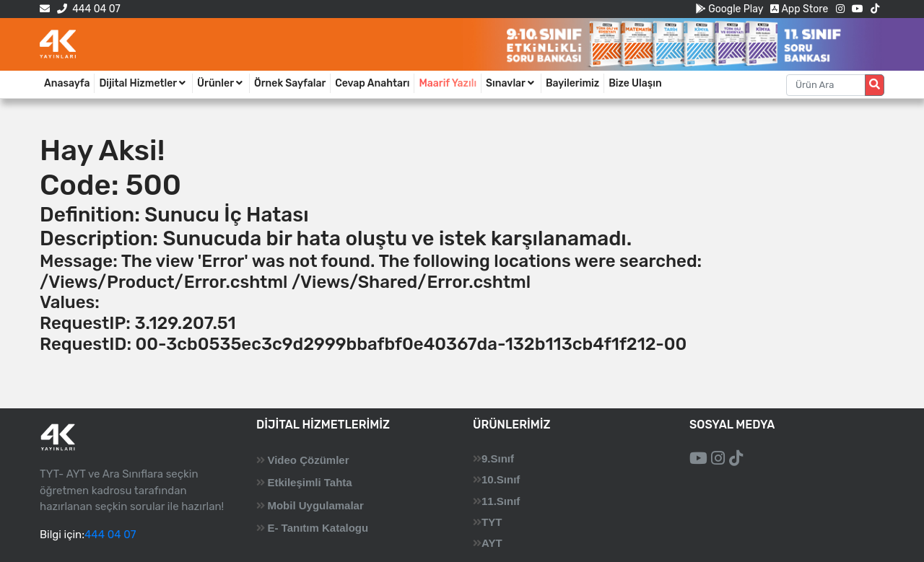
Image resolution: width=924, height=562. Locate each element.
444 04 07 (88, 9)
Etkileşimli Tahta (309, 482)
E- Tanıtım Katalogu (318, 528)
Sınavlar (511, 83)
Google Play (729, 9)
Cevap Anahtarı (372, 83)
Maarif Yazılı (448, 83)
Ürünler (221, 83)
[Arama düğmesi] (875, 85)
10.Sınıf (501, 479)
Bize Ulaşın (635, 83)
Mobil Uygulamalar (315, 505)
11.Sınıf (501, 501)
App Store (799, 9)
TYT (492, 522)
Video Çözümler (308, 460)
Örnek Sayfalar (290, 83)
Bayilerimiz (572, 83)
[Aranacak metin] (826, 85)
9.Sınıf (498, 458)
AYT (492, 543)
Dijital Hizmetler (143, 83)
